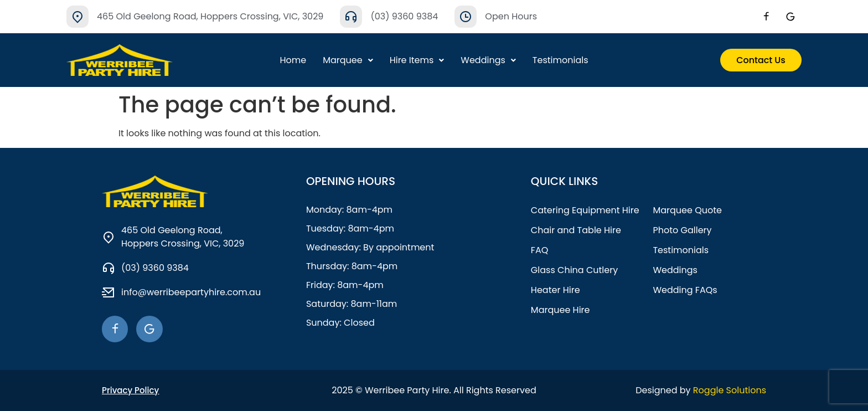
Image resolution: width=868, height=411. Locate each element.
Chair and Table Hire (576, 230)
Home (293, 60)
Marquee (348, 60)
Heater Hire (556, 290)
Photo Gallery (682, 230)
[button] (348, 60)
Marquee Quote (687, 210)
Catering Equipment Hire (585, 210)
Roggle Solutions (730, 390)
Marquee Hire (560, 310)
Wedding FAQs (685, 290)
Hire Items (417, 60)
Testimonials (560, 60)
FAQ (539, 250)
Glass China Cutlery (574, 270)
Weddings (488, 60)
